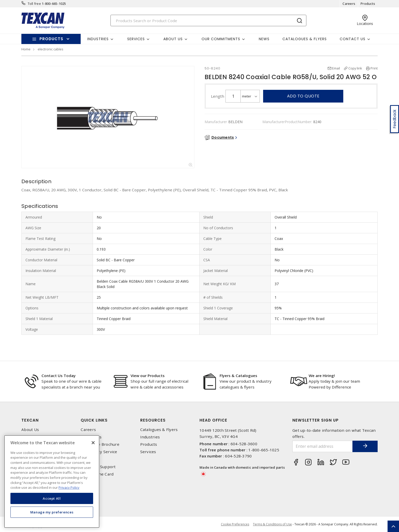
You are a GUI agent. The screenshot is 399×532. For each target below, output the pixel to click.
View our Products (148, 376)
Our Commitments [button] (221, 39)
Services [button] (136, 39)
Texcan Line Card (97, 474)
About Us (30, 430)
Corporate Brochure (100, 444)
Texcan (30, 420)
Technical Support (98, 467)
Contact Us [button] (353, 39)
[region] (52, 481)
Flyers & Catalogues (238, 376)
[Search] (208, 20)
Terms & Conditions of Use (272, 524)
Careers (349, 4)
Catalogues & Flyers (305, 39)
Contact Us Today (59, 376)
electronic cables (51, 49)
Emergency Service (99, 452)
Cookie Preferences (235, 524)
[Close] (93, 443)
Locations (90, 459)
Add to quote (303, 96)
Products (368, 4)
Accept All (52, 498)
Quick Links (94, 420)
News (264, 39)
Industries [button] (98, 39)
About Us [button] (173, 39)
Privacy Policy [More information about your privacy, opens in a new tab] (69, 487)
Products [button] (51, 39)
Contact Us (91, 437)
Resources (153, 420)
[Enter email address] (322, 446)
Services (148, 452)
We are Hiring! (322, 376)
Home (26, 49)
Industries (150, 437)
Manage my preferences (52, 512)
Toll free (34, 4)
